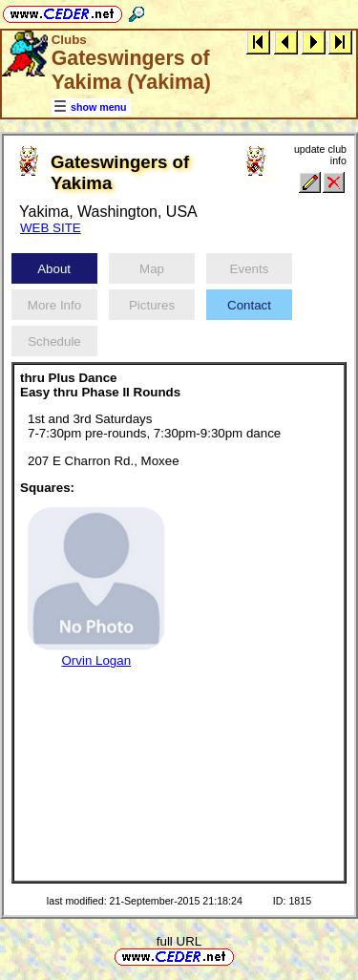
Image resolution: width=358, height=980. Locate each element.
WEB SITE (51, 228)
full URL (179, 941)
